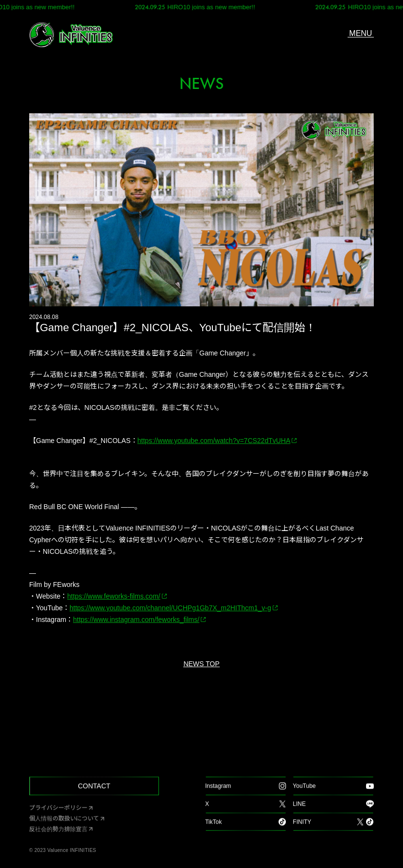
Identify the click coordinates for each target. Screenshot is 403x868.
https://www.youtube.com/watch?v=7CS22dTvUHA (214, 441)
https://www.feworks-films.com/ (114, 596)
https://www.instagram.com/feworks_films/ (136, 620)
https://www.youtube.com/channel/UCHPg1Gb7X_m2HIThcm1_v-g (170, 608)
